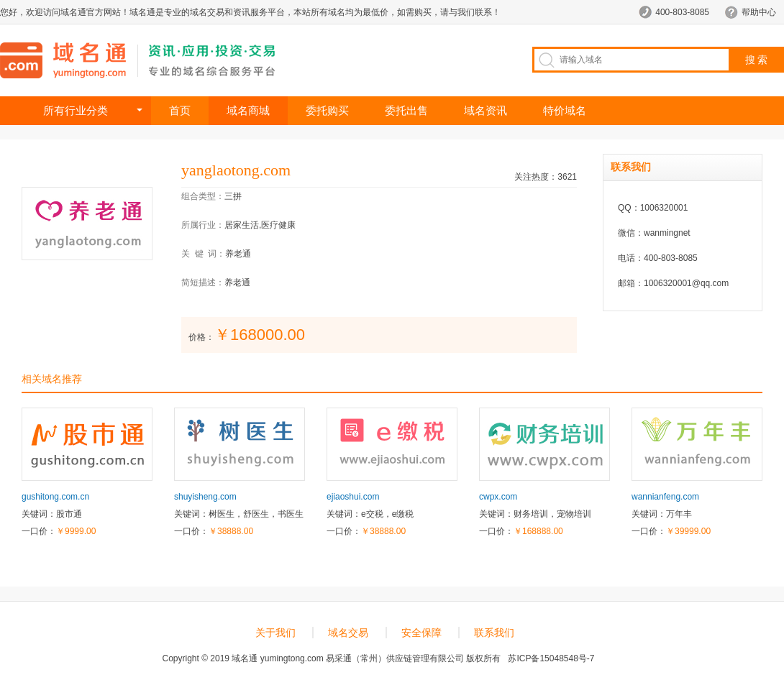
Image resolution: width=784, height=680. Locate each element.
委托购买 (327, 110)
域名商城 (248, 110)
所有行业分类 (76, 110)
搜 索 (757, 60)
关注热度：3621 (546, 177)
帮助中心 (759, 12)
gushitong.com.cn (55, 497)
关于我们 (275, 633)
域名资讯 (486, 110)
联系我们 (494, 633)
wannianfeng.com (665, 497)
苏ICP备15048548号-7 (551, 658)
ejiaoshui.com (353, 497)
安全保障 (421, 633)
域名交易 (348, 633)
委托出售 (406, 110)
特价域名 (565, 110)
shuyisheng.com (205, 497)
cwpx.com (498, 497)
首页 (180, 110)
